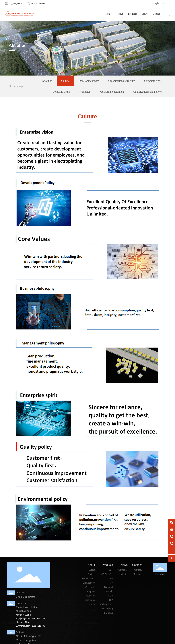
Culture (65, 81)
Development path (89, 81)
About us (17, 45)
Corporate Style (153, 81)
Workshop (85, 92)
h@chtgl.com (16, 3)
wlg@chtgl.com (23, 618)
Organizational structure (122, 81)
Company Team (61, 92)
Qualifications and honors (147, 92)
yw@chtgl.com (23, 626)
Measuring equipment (112, 92)
